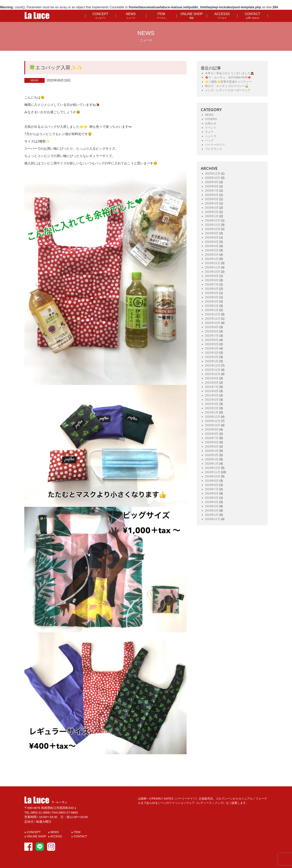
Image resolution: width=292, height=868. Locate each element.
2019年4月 (212, 502)
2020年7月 (212, 438)
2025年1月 (212, 216)
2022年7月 (212, 336)
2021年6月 (212, 391)
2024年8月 (212, 237)
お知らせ (211, 123)
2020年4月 (212, 451)
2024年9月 (212, 233)
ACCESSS (222, 16)
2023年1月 (212, 310)
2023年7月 (212, 284)
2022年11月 (213, 319)
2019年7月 (212, 489)
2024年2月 (212, 255)
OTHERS (211, 119)
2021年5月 (212, 395)
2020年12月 (213, 417)
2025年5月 (212, 199)
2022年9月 (212, 327)
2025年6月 (212, 195)
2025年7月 (212, 191)
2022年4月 (212, 348)
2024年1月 (212, 259)
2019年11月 (213, 472)
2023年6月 (212, 289)
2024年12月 (213, 220)
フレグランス (214, 149)
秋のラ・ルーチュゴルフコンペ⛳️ (227, 86)
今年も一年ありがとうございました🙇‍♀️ (229, 73)
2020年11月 (213, 421)
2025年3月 (212, 208)
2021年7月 (212, 387)
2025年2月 (212, 212)
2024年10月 (213, 229)
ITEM (161, 16)
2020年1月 (212, 464)
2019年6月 (212, 493)
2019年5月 (212, 498)
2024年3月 (212, 250)
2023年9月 (212, 276)
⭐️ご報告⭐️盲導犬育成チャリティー (228, 82)
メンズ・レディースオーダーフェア (228, 90)
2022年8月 (212, 331)
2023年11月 (213, 267)
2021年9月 (212, 378)
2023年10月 (213, 272)
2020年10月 (213, 425)
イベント (211, 128)
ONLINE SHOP (192, 16)
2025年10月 (213, 178)
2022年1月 (212, 361)
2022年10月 (213, 323)
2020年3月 (212, 455)
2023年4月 (212, 297)
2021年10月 (213, 374)
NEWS (131, 16)
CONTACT (252, 16)
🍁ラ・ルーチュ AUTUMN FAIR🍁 (228, 77)
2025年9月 (212, 182)
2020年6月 (212, 442)
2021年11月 (213, 370)
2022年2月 (212, 357)
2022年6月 (212, 340)
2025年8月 (212, 186)
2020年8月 (212, 434)
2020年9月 (212, 429)
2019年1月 (212, 515)
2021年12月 (213, 365)
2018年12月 (213, 519)
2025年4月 (212, 203)
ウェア (209, 132)
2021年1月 (212, 412)
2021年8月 (212, 383)
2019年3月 (212, 506)
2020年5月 (212, 446)
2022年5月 (212, 344)
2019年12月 (213, 468)
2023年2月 (212, 306)
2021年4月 (212, 400)
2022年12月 (213, 314)
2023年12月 (213, 263)
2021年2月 (212, 408)
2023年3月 (212, 301)
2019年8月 (212, 485)
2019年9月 (212, 481)
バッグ (209, 140)
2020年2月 (212, 459)
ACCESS (56, 836)
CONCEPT (100, 16)
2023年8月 (212, 280)
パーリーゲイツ (215, 145)
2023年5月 (212, 293)
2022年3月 (212, 353)
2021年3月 (212, 404)
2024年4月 (212, 246)
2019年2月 (212, 510)
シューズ (211, 136)
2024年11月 (213, 225)
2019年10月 (213, 476)
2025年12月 (213, 173)
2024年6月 (212, 242)
